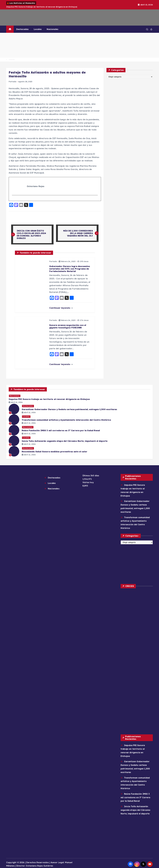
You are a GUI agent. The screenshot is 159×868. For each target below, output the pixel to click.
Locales (38, 29)
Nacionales (52, 29)
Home (7, 60)
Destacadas (22, 29)
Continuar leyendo (61, 308)
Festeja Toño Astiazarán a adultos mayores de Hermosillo (12, 60)
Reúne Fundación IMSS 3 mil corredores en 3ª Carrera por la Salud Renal (136, 796)
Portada (12, 82)
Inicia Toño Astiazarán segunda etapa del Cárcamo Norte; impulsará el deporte (136, 808)
